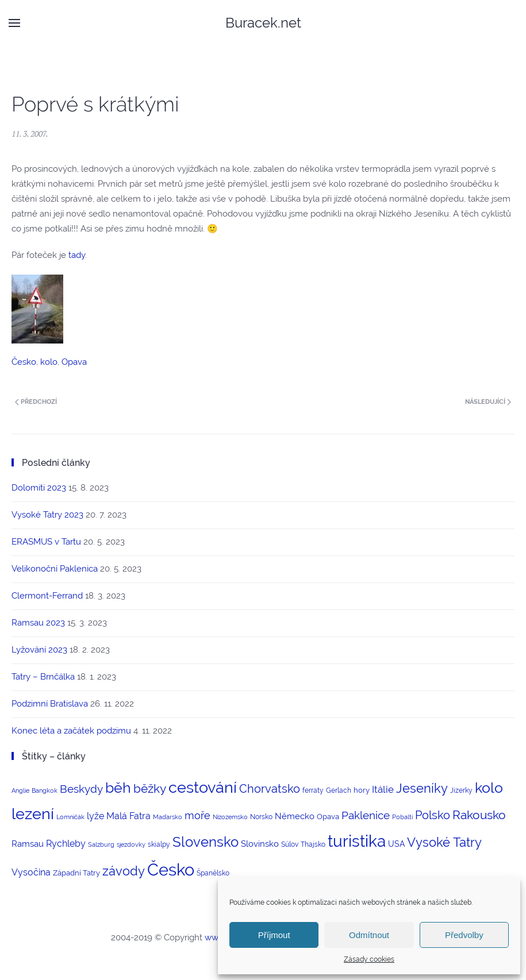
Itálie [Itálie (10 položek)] (383, 789)
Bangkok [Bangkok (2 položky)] (45, 790)
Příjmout (274, 935)
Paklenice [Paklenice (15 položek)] (366, 815)
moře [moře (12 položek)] (197, 815)
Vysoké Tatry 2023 (47, 515)
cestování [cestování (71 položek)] (203, 787)
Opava (74, 362)
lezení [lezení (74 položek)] (33, 814)
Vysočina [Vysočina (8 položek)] (31, 872)
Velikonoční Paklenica (55, 569)
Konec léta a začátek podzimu (71, 731)
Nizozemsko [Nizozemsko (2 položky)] (230, 817)
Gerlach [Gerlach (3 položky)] (339, 790)
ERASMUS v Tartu (46, 542)
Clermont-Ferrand (47, 596)
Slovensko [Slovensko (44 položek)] (206, 842)
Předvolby (464, 935)
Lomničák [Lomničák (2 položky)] (70, 817)
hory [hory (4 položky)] (362, 790)
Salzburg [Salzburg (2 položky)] (101, 844)
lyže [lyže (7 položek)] (95, 816)
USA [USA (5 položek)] (396, 844)
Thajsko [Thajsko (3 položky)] (313, 844)
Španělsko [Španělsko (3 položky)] (213, 873)
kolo (49, 362)
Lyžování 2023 (39, 650)
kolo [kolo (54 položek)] (489, 788)
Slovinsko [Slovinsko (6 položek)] (260, 844)
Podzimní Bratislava (50, 704)
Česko (24, 362)
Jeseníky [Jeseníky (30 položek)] (422, 788)
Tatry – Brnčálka (43, 677)
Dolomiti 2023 (39, 488)
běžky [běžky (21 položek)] (150, 789)
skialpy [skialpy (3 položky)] (159, 844)
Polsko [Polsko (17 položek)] (433, 815)
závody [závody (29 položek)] (124, 871)
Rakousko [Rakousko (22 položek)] (479, 815)
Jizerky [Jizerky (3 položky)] (461, 790)
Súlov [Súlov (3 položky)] (290, 844)
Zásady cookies (369, 959)
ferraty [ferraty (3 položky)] (313, 790)
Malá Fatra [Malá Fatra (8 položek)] (128, 816)
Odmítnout (369, 935)
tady (77, 255)
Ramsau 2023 (38, 623)
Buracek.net (263, 23)
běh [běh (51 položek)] (118, 788)
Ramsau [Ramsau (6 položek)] (28, 844)
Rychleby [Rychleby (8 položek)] (66, 844)
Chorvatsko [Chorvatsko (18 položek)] (270, 789)
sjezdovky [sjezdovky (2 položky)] (131, 844)
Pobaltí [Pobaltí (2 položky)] (402, 817)
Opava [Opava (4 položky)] (328, 817)
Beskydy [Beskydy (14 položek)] (81, 789)
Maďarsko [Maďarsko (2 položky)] (168, 817)
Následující (488, 402)
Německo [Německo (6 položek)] (295, 816)
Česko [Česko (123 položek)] (171, 869)
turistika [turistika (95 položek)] (357, 841)
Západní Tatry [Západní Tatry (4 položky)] (76, 873)
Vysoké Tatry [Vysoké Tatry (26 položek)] (444, 842)
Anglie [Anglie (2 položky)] (20, 790)
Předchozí (36, 402)
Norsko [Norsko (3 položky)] (261, 817)
